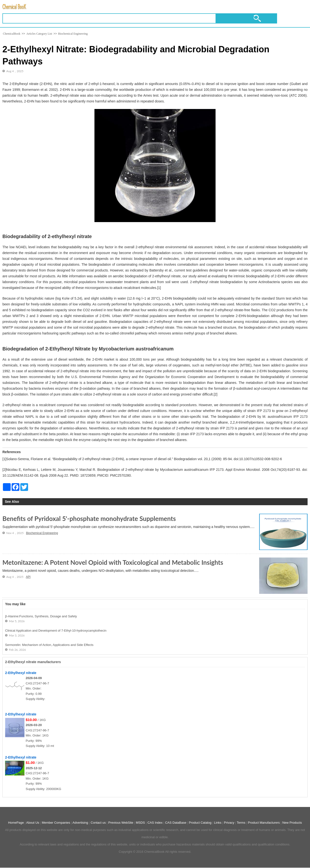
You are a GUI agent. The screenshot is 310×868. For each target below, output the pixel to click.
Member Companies (56, 823)
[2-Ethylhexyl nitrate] (15, 696)
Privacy (229, 823)
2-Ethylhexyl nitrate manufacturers (33, 662)
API (28, 577)
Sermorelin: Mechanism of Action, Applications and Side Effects (49, 645)
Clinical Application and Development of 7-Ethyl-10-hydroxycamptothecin (56, 631)
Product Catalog (200, 823)
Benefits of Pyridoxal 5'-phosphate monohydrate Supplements (89, 519)
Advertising (80, 823)
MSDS (140, 823)
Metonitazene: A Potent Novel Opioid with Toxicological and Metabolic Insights (113, 562)
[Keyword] (109, 18)
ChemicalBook (12, 34)
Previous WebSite (121, 823)
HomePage (16, 823)
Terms (241, 823)
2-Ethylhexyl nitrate (21, 673)
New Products (292, 823)
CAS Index (155, 823)
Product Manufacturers (264, 823)
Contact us (98, 823)
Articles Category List (39, 34)
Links (218, 823)
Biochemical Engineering (73, 34)
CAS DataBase (176, 823)
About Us (33, 823)
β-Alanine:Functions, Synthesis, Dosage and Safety (41, 616)
